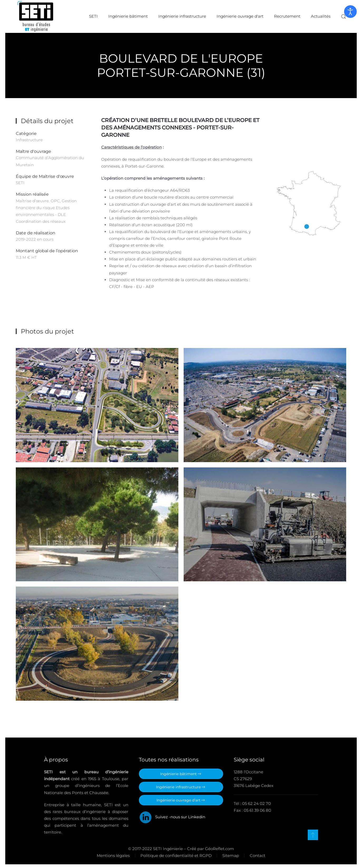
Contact (256, 854)
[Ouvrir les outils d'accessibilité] (350, 12)
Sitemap (230, 854)
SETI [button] (93, 16)
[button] (344, 17)
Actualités (321, 16)
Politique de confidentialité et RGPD (175, 854)
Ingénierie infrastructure (182, 16)
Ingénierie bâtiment (128, 16)
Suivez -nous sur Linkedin (172, 815)
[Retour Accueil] (36, 16)
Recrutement (287, 16)
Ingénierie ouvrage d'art (240, 16)
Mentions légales (112, 854)
